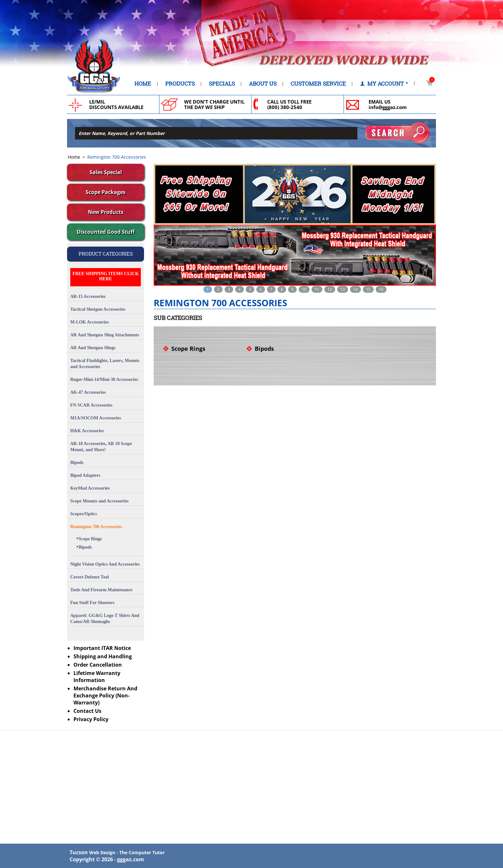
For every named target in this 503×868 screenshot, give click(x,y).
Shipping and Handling (103, 656)
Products (180, 84)
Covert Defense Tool (90, 577)
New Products (106, 212)
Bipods (77, 463)
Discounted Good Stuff (106, 232)
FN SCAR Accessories (91, 405)
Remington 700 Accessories (96, 527)
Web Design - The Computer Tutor (127, 852)
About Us (263, 84)
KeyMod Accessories (90, 488)
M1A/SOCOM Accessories (96, 418)
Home (143, 84)
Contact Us (87, 711)
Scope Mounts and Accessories (99, 501)
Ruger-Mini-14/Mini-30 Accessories (104, 379)
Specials (222, 84)
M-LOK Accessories (90, 322)
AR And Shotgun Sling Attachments (105, 335)
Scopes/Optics (84, 514)
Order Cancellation (98, 665)
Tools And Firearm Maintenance (101, 590)
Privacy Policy (91, 719)
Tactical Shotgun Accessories (98, 309)
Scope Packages (106, 192)
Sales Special (106, 172)
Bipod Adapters (85, 475)
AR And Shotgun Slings (93, 348)
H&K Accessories (87, 431)
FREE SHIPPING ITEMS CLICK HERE (106, 276)
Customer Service (318, 84)
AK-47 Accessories (88, 392)
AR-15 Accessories (88, 296)
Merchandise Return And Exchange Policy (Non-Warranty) (105, 695)
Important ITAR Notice (102, 648)
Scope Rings (89, 539)
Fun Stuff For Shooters (92, 603)
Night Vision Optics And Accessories (105, 564)
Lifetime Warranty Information (97, 677)
